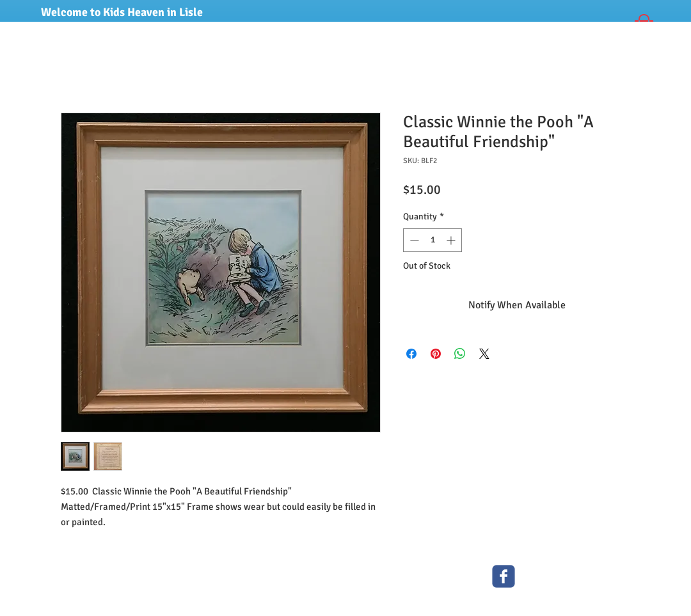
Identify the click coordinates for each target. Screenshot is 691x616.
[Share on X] (484, 354)
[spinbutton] (433, 240)
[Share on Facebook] (411, 354)
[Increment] (452, 240)
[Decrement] (413, 240)
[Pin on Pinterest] (436, 354)
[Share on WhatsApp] (460, 354)
